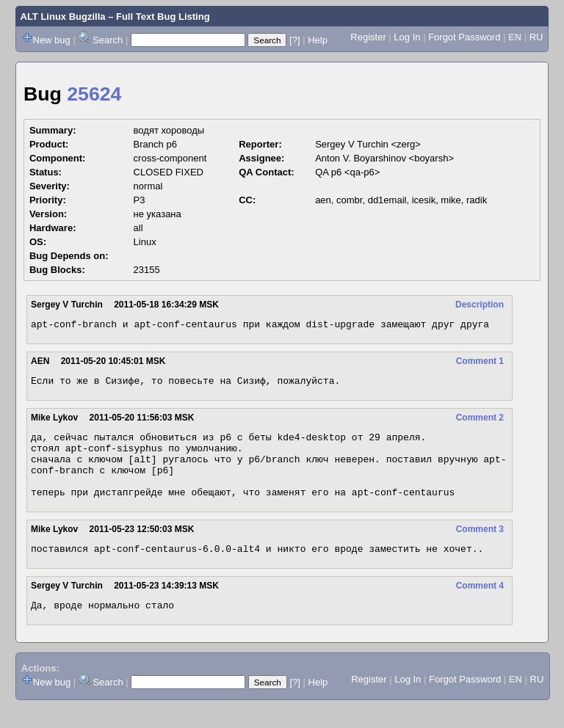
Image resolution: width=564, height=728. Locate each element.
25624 (94, 94)
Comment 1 (480, 363)
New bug (52, 40)
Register (368, 37)
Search (108, 40)
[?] (294, 40)
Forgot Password (464, 37)
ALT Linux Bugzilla (63, 17)
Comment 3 (480, 547)
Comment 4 (480, 605)
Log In (407, 37)
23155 (147, 270)
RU (536, 37)
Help (318, 40)
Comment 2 (480, 422)
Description (480, 305)
